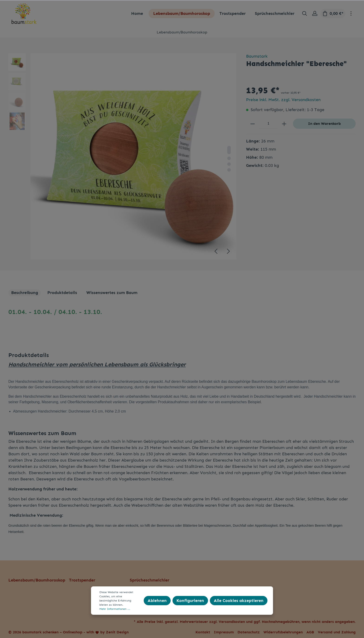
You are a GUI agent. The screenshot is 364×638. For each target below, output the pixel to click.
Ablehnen (157, 601)
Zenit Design (117, 632)
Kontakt (203, 632)
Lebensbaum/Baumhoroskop (37, 580)
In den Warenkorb (324, 124)
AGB (310, 632)
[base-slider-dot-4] (229, 170)
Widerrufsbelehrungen (283, 632)
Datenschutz (249, 632)
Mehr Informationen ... (115, 609)
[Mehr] (351, 13)
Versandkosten (232, 622)
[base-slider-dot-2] (229, 158)
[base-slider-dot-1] (229, 150)
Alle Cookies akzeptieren (239, 601)
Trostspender (82, 580)
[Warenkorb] (333, 13)
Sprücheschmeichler (149, 580)
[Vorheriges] (216, 251)
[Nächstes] (228, 251)
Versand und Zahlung (337, 632)
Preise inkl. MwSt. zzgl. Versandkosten (283, 100)
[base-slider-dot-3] (229, 164)
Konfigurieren (190, 601)
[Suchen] (305, 13)
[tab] (25, 293)
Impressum (224, 632)
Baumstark (257, 56)
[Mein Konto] (315, 13)
